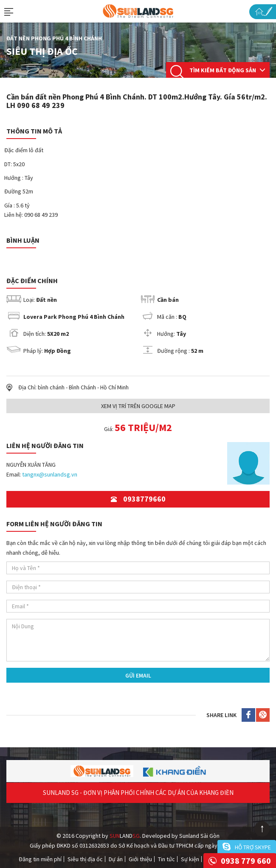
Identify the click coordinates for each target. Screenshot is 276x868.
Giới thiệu (140, 859)
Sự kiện (190, 859)
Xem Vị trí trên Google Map (138, 406)
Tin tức (166, 859)
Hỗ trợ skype (253, 847)
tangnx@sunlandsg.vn (50, 474)
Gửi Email (138, 675)
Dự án (116, 859)
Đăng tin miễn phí (40, 859)
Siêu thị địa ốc (85, 859)
